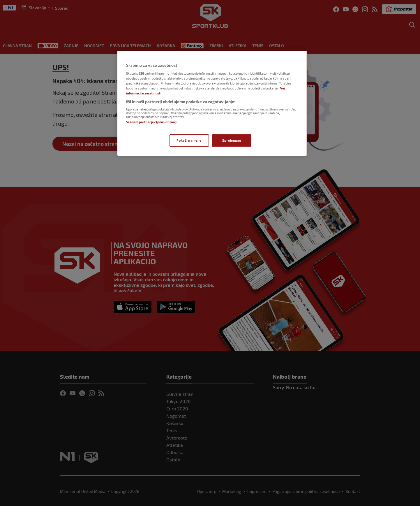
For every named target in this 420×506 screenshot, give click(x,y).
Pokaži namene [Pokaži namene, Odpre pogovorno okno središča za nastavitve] (189, 140)
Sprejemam (232, 140)
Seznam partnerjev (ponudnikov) (151, 122)
